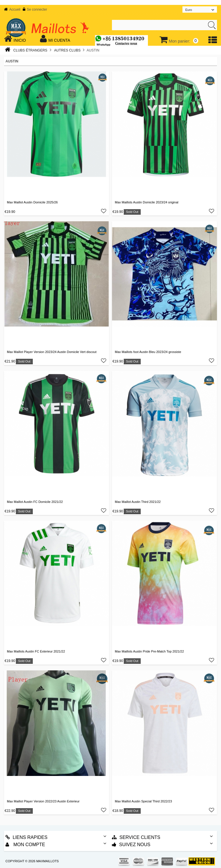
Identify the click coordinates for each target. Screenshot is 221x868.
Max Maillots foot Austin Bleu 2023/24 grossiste (148, 352)
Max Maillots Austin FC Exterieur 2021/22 (36, 651)
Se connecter (35, 9)
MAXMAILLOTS (47, 861)
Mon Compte (25, 845)
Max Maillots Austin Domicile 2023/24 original (147, 202)
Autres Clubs (67, 50)
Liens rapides (26, 837)
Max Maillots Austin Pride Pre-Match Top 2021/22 (149, 651)
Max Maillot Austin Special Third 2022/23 (143, 801)
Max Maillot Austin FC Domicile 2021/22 (35, 502)
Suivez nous (131, 845)
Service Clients (136, 837)
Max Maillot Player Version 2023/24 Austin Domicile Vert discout (52, 352)
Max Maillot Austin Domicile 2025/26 (32, 202)
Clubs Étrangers (30, 50)
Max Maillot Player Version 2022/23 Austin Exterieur (43, 801)
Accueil (12, 9)
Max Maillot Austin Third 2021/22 (138, 502)
